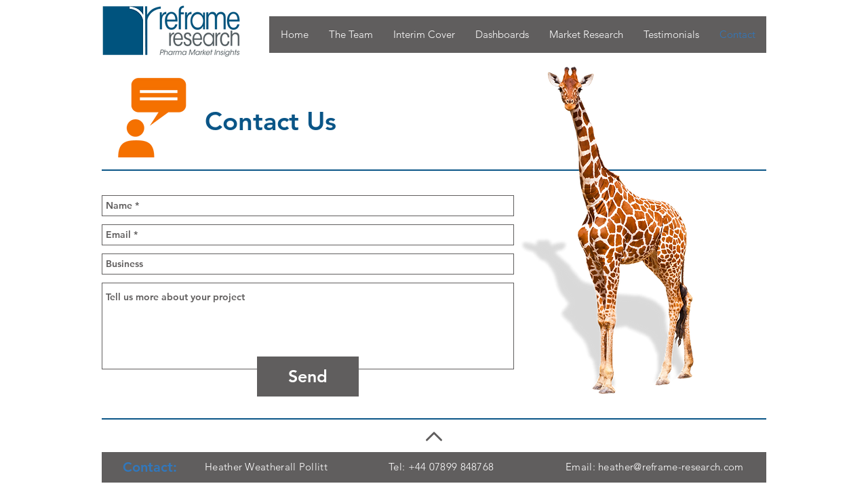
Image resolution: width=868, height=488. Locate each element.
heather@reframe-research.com (671, 467)
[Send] (308, 377)
